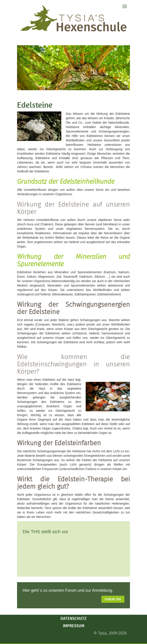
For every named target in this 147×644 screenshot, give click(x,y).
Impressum (74, 626)
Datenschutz (73, 619)
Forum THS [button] (113, 599)
